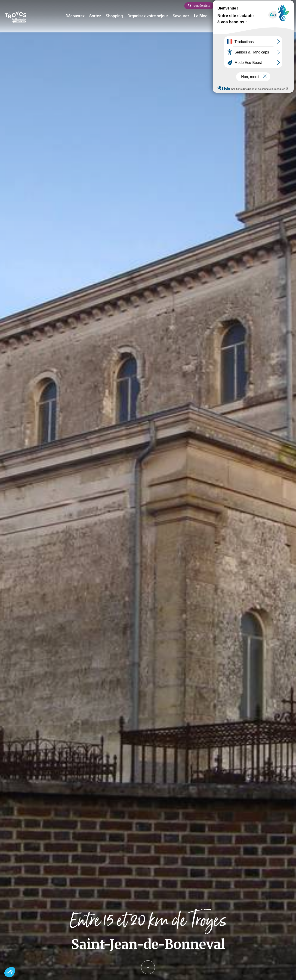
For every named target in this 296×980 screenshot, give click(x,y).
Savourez (181, 16)
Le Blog (200, 16)
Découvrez (82, 16)
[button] (10, 972)
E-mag (229, 6)
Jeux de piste (201, 6)
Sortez (101, 16)
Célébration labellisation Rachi (269, 6)
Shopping (119, 16)
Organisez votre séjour (150, 16)
